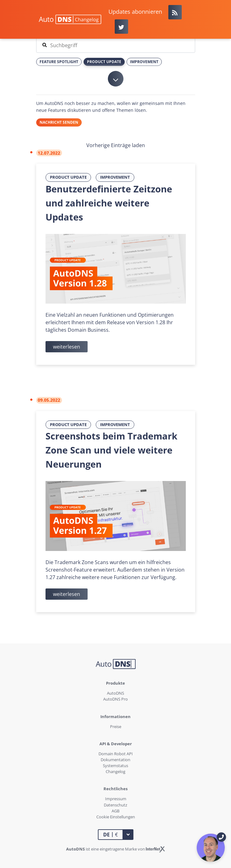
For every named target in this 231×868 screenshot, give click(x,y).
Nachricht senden (59, 122)
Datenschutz (115, 805)
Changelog (115, 771)
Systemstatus (115, 766)
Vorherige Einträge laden (116, 145)
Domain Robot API (116, 754)
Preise (116, 727)
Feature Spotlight (59, 62)
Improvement (115, 177)
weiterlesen (67, 347)
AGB (115, 811)
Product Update (68, 177)
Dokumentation (115, 760)
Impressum (116, 799)
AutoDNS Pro (115, 699)
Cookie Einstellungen (116, 817)
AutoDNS (115, 693)
